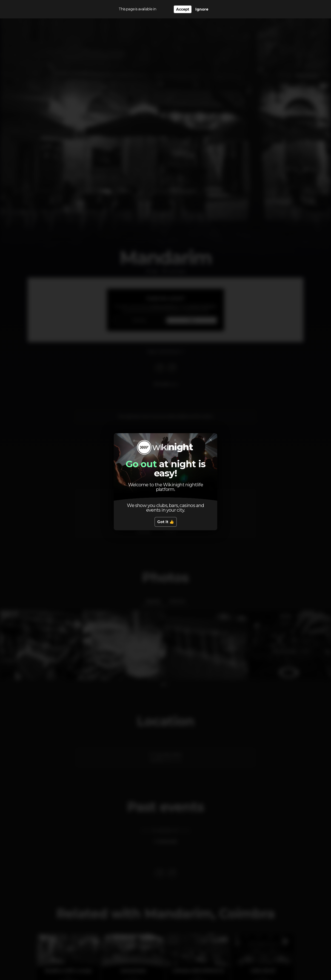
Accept (183, 9)
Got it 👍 (166, 522)
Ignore (202, 9)
